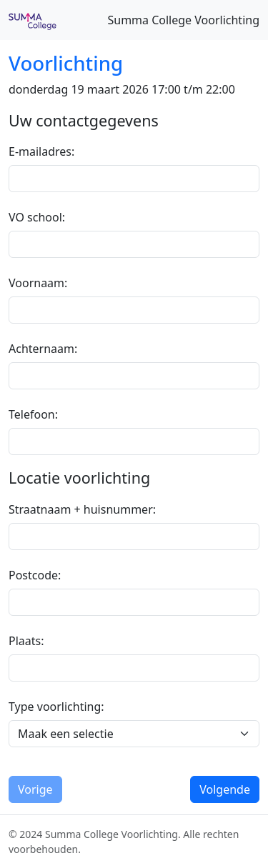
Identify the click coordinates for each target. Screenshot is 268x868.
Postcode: (35, 575)
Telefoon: (33, 414)
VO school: (37, 217)
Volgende (225, 789)
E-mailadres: (41, 151)
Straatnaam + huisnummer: (82, 509)
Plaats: (26, 641)
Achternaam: (43, 349)
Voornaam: (38, 283)
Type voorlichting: (56, 707)
